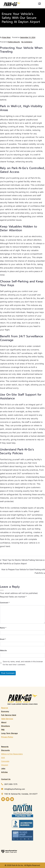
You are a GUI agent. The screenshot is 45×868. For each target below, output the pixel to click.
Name (3, 628)
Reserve (5, 708)
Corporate (5, 761)
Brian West (6, 37)
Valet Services (7, 719)
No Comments (27, 42)
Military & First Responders (12, 754)
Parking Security (14, 42)
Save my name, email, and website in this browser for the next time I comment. (23, 663)
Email (3, 639)
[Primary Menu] (39, 4)
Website (3, 650)
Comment (5, 603)
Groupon (5, 765)
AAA (3, 758)
